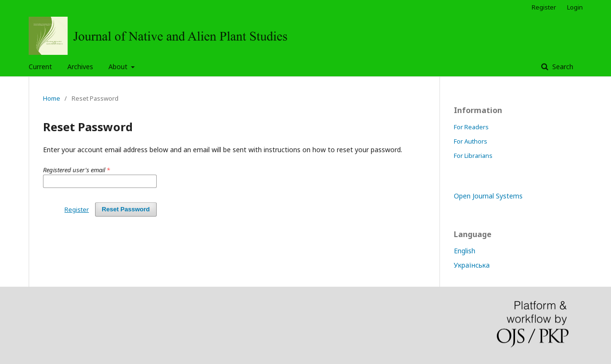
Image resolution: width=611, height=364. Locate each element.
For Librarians (473, 156)
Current (40, 67)
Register (544, 7)
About (119, 67)
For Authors (471, 141)
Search (562, 67)
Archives (80, 67)
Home (52, 98)
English (465, 251)
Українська (472, 265)
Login (575, 7)
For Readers (471, 127)
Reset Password (126, 209)
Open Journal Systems (488, 196)
